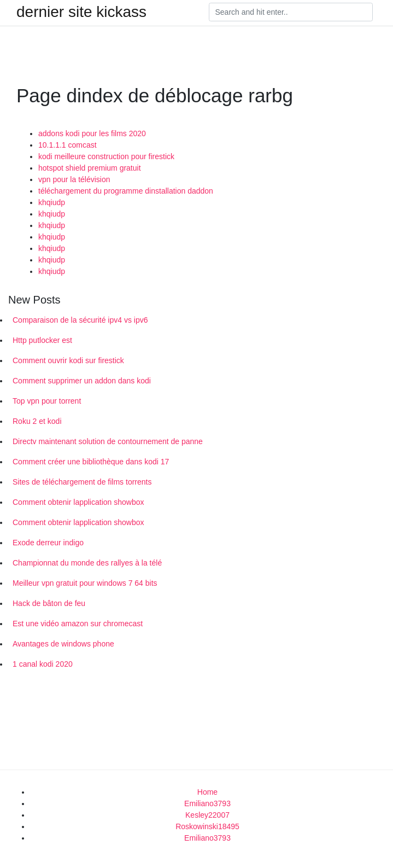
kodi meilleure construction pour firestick (106, 156)
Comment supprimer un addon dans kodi (82, 381)
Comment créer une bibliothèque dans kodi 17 (91, 462)
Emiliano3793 (207, 803)
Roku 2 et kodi (37, 421)
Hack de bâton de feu (49, 603)
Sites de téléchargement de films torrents (82, 482)
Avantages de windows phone (63, 644)
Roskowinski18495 (207, 826)
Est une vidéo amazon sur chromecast (78, 624)
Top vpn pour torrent (47, 401)
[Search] (291, 12)
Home (207, 792)
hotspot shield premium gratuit (90, 168)
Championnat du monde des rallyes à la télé (87, 563)
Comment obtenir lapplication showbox (78, 502)
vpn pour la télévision (74, 179)
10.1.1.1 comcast (68, 145)
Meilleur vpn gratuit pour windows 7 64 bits (85, 583)
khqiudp (52, 202)
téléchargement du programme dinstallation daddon (126, 191)
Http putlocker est (42, 340)
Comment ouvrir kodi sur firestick (68, 360)
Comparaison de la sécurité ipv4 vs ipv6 (80, 320)
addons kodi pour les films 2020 (92, 133)
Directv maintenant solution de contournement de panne (108, 441)
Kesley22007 (207, 815)
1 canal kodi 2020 (43, 664)
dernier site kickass (81, 12)
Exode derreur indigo (48, 543)
